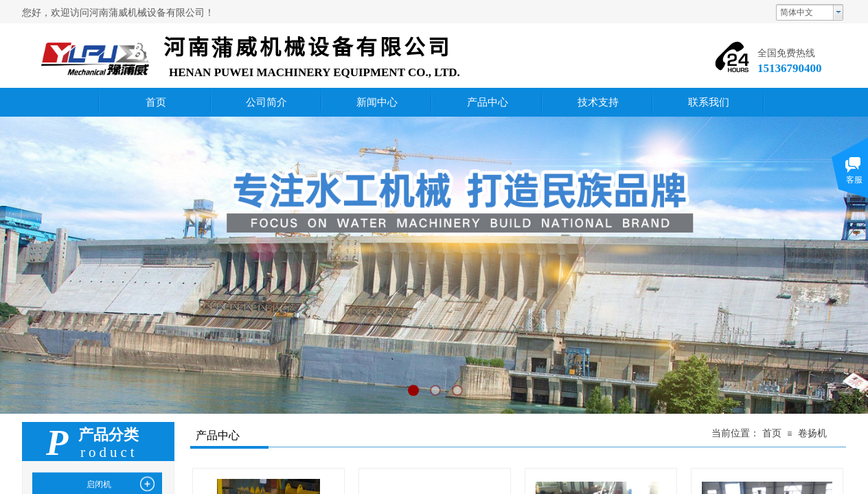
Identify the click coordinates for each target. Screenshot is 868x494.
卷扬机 (812, 433)
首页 (772, 433)
